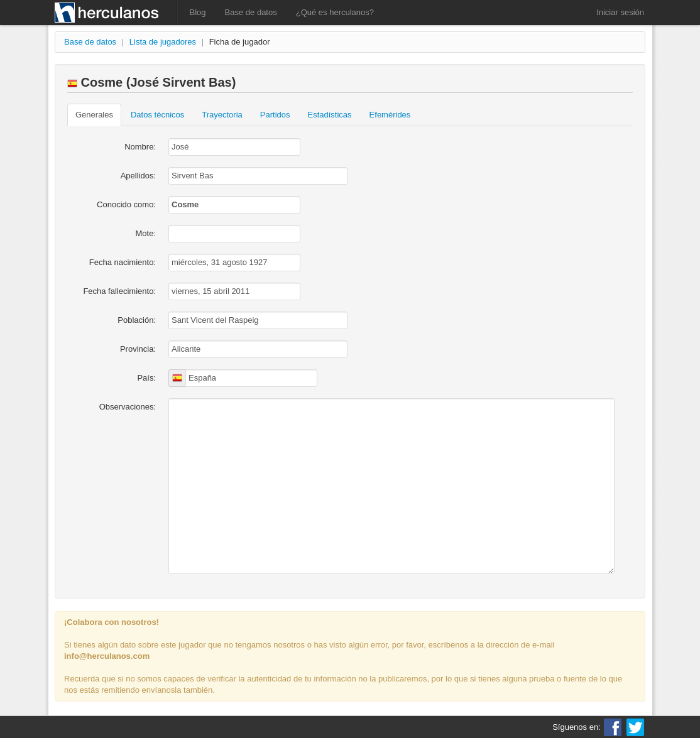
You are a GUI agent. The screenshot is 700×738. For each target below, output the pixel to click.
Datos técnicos (157, 115)
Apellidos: (138, 176)
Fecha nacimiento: (123, 262)
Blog (198, 12)
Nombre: (140, 147)
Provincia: (138, 349)
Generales (94, 115)
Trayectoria (222, 115)
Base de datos (251, 12)
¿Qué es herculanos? (335, 12)
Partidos (275, 115)
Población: (137, 320)
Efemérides (390, 115)
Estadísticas (330, 115)
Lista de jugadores (163, 42)
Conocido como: (126, 204)
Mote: (145, 233)
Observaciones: (128, 407)
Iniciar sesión (620, 12)
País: (146, 378)
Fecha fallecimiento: (119, 291)
